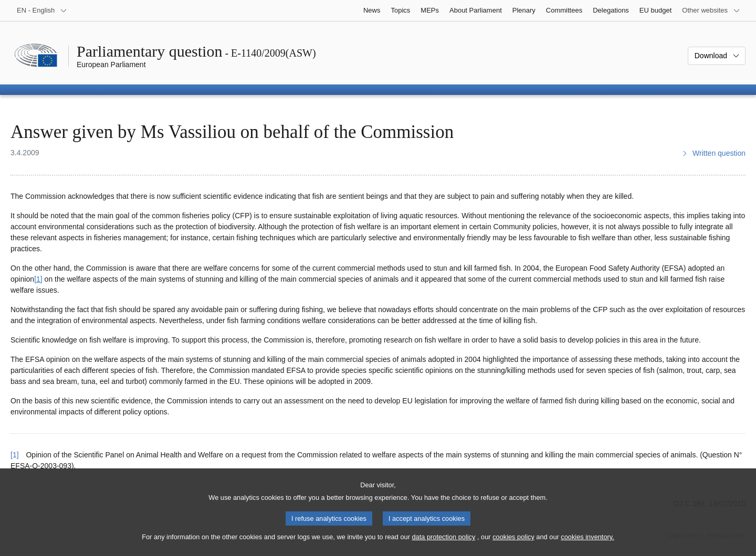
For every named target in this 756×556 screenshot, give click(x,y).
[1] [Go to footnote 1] (38, 279)
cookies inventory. (587, 548)
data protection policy (443, 548)
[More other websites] (711, 10)
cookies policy (513, 548)
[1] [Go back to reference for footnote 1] (15, 455)
